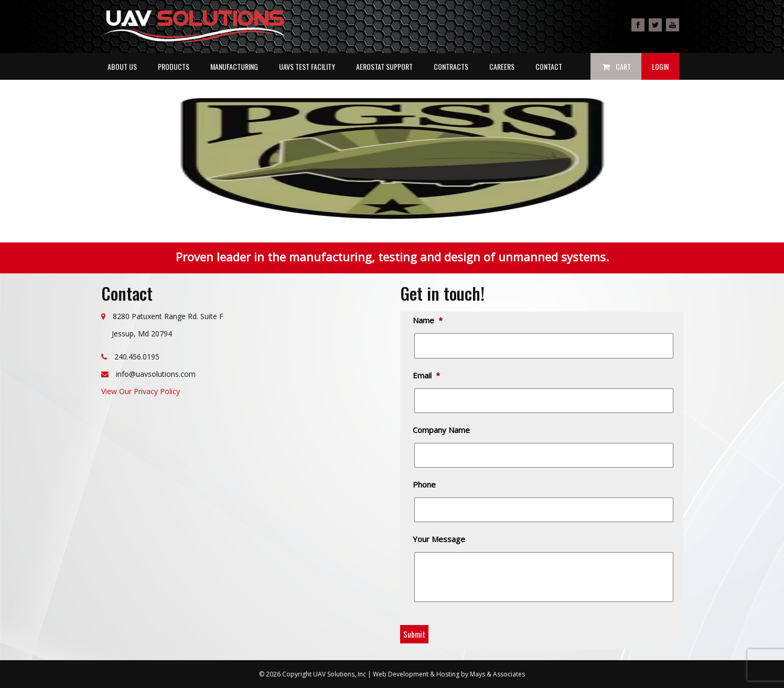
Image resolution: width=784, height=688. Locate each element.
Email (427, 375)
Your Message (440, 539)
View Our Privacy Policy (141, 391)
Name (428, 320)
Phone (425, 485)
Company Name (442, 430)
